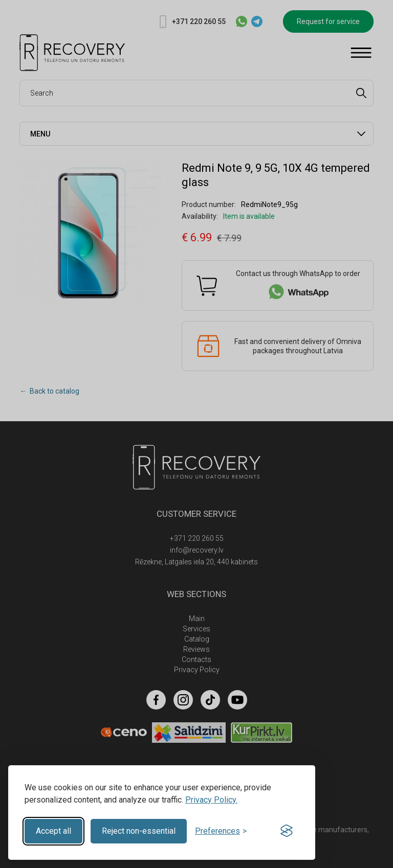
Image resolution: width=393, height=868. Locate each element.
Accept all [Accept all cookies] (53, 831)
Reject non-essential (139, 831)
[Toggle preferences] (221, 831)
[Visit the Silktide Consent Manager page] (287, 831)
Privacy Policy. (211, 800)
